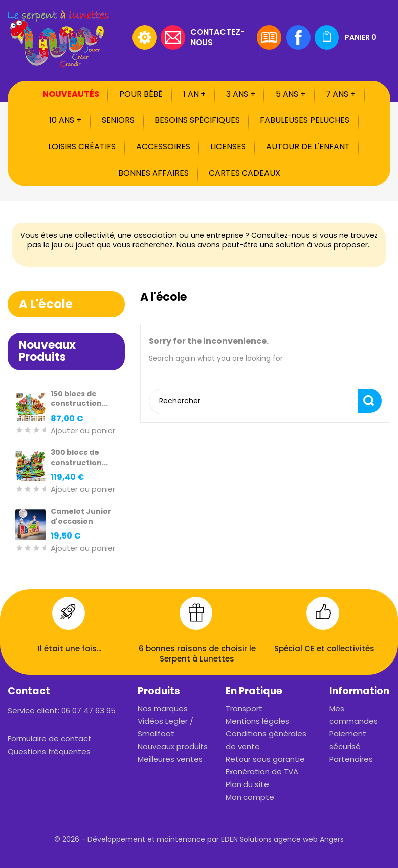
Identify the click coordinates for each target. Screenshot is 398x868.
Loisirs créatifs (82, 147)
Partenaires (351, 759)
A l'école (46, 304)
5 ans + (291, 94)
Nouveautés (71, 94)
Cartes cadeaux (245, 173)
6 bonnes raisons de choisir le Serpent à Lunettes (197, 654)
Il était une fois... (70, 649)
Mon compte (250, 797)
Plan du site (247, 784)
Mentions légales (257, 721)
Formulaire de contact (50, 739)
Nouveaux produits (173, 746)
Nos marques (163, 708)
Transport (244, 708)
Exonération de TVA (262, 772)
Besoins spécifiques (197, 120)
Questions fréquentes (49, 751)
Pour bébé (141, 94)
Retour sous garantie (265, 759)
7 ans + (341, 94)
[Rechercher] (64, 37)
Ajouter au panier (83, 431)
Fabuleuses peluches (305, 120)
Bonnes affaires (153, 173)
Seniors (118, 120)
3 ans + (241, 94)
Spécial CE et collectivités (324, 649)
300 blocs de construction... (79, 458)
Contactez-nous (217, 37)
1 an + (194, 94)
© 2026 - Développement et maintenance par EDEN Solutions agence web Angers (199, 839)
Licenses (228, 147)
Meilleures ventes (170, 759)
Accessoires (163, 147)
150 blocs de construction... (79, 399)
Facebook (298, 37)
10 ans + (65, 120)
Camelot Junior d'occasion (81, 516)
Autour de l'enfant (308, 147)
